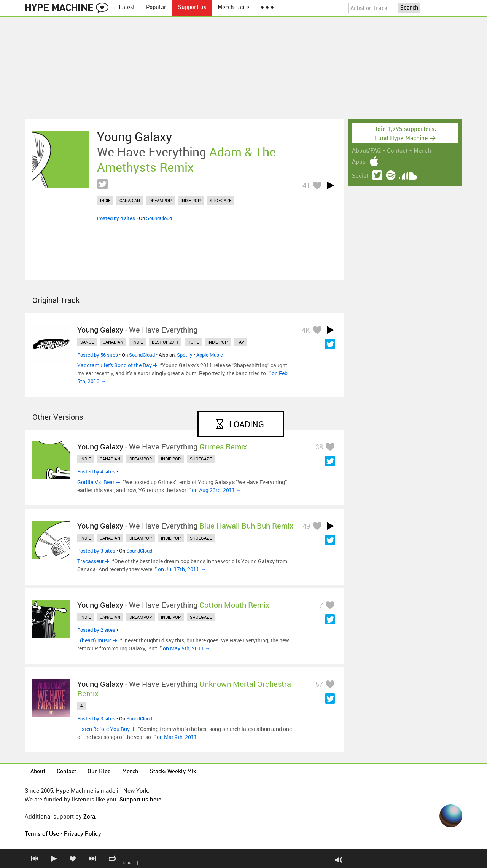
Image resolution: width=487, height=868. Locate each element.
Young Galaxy (134, 137)
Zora (89, 816)
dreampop (160, 200)
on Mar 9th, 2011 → (180, 737)
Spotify (185, 355)
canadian (130, 200)
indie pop (191, 200)
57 (319, 684)
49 (306, 526)
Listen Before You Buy (103, 729)
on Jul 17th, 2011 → (182, 569)
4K (306, 330)
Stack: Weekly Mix (173, 772)
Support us (192, 8)
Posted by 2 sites (96, 630)
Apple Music (210, 355)
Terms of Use (42, 833)
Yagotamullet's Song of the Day (115, 365)
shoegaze (220, 200)
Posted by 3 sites (96, 551)
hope (193, 342)
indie (105, 200)
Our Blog (99, 772)
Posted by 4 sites (116, 218)
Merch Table (233, 8)
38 (319, 447)
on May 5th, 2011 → (187, 648)
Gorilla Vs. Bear (96, 482)
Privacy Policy (83, 833)
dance (87, 342)
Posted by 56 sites (98, 355)
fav (240, 342)
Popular (156, 8)
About (38, 772)
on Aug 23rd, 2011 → (217, 490)
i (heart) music (95, 640)
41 (306, 185)
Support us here (140, 799)
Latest (127, 8)
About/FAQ (366, 151)
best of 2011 (165, 342)
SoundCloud (159, 218)
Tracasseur (91, 561)
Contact (397, 151)
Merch (422, 151)
